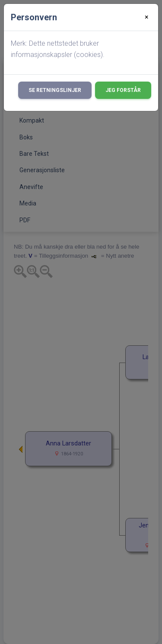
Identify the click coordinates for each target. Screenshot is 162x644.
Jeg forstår (123, 90)
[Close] (147, 17)
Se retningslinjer (55, 90)
